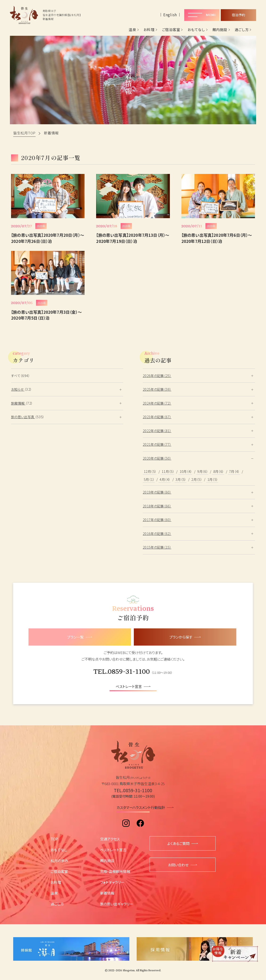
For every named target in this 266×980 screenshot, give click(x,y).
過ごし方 (242, 30)
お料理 (149, 30)
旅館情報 (18, 403)
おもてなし (196, 30)
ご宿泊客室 (171, 30)
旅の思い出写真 (23, 417)
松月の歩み (59, 860)
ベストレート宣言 (113, 850)
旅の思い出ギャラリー (117, 904)
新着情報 (107, 893)
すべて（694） (20, 376)
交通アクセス (110, 839)
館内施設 (220, 30)
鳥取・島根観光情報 (115, 871)
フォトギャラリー (112, 882)
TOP (54, 839)
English (170, 15)
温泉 (132, 30)
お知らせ (18, 389)
